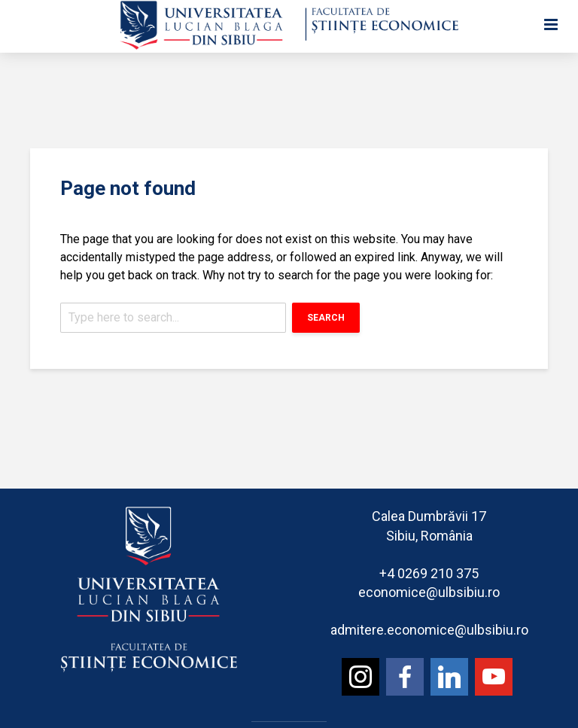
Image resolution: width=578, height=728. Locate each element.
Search (326, 318)
